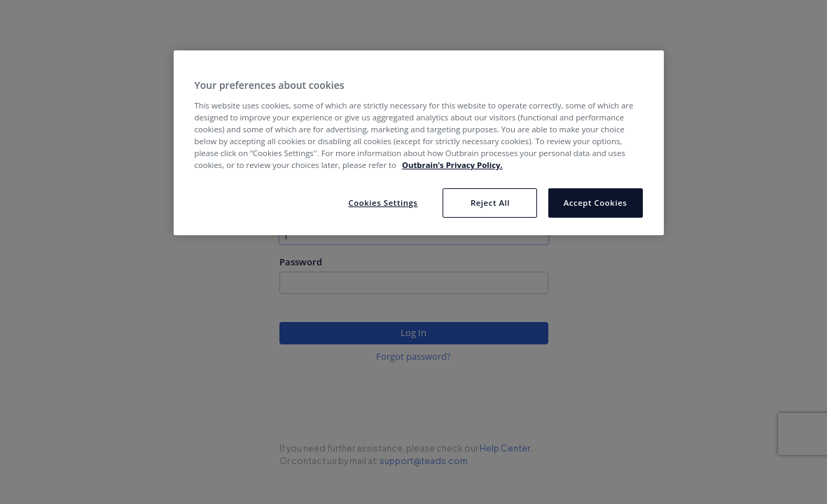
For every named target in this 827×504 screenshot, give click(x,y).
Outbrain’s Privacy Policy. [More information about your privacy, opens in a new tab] (452, 165)
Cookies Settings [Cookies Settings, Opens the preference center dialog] (383, 203)
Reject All (490, 203)
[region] (419, 143)
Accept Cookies (596, 203)
